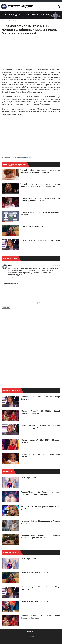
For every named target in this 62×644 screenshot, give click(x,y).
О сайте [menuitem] (31, 637)
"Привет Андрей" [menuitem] (13, 15)
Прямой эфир (27, 157)
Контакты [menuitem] (31, 632)
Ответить (12, 278)
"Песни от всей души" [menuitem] (38, 15)
